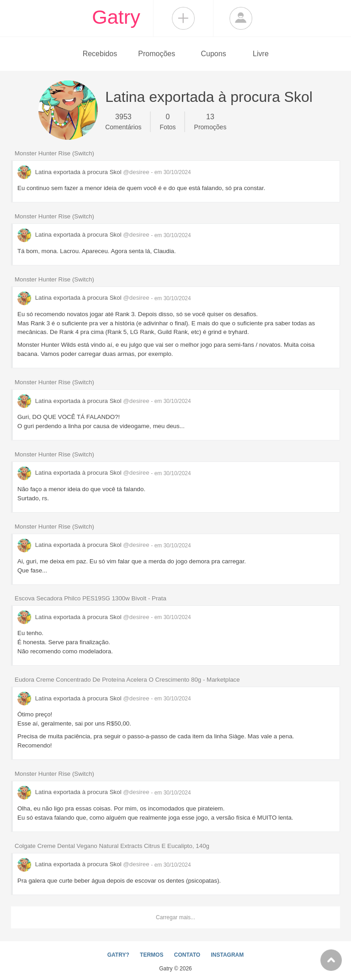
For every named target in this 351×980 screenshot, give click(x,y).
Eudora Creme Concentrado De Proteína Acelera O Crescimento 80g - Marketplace (127, 680)
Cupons (214, 54)
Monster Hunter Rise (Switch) (54, 153)
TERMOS (152, 955)
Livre (261, 54)
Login (241, 18)
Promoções (157, 54)
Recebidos (100, 54)
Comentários (123, 121)
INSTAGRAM (227, 955)
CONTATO (187, 955)
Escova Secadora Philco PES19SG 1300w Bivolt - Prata (90, 598)
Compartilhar (183, 18)
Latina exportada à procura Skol (84, 172)
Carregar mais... (175, 917)
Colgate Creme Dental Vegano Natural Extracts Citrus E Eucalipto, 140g (112, 846)
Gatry (116, 17)
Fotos (168, 121)
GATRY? (118, 955)
